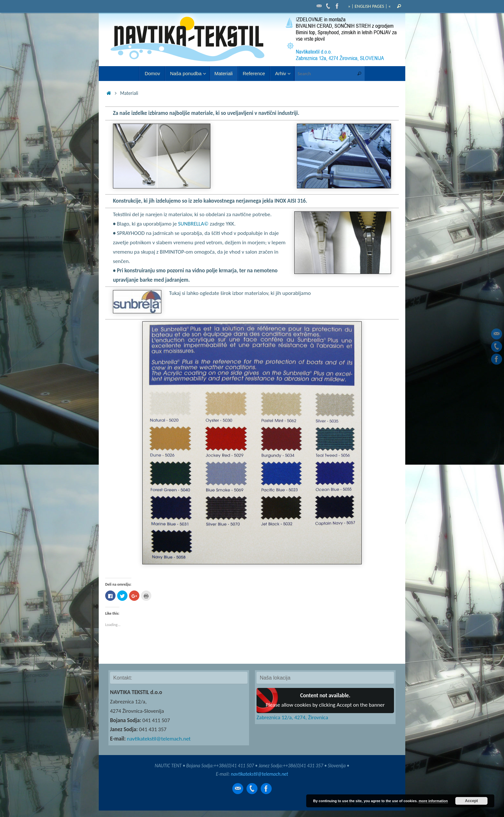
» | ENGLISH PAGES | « (369, 6)
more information (433, 801)
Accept (471, 801)
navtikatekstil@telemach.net (159, 739)
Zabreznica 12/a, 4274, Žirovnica (292, 717)
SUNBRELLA (193, 224)
